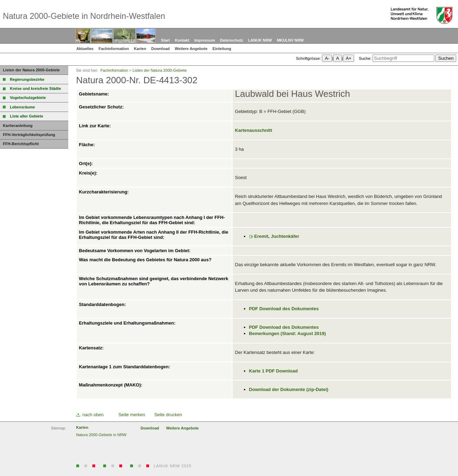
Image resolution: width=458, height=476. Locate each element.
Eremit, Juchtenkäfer (277, 236)
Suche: (365, 58)
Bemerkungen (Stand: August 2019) (288, 333)
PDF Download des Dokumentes (284, 309)
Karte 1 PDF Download (273, 371)
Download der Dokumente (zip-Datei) (289, 389)
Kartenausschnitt (254, 130)
